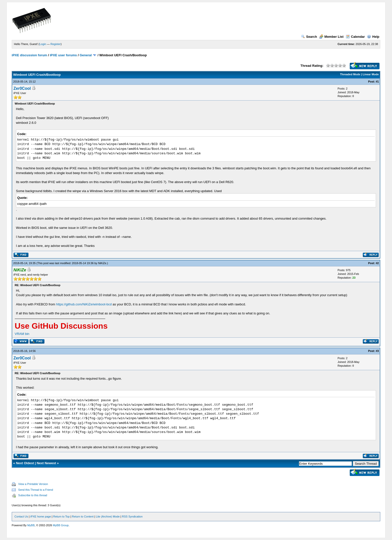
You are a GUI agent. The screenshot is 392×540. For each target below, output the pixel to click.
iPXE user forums (63, 55)
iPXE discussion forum (29, 55)
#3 (377, 351)
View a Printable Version (33, 484)
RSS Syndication (132, 516)
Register (56, 44)
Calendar (355, 37)
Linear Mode (371, 74)
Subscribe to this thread (33, 495)
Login (43, 44)
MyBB (31, 525)
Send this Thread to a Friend (36, 490)
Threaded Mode (350, 74)
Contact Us (21, 516)
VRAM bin (22, 334)
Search (309, 37)
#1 (377, 82)
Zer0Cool (22, 88)
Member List (331, 37)
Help (373, 37)
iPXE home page (41, 516)
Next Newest (46, 463)
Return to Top (61, 516)
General (85, 55)
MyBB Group (61, 525)
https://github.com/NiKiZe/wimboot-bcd (84, 304)
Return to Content (83, 516)
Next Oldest (25, 463)
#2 (377, 263)
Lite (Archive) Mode (108, 516)
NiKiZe (102, 263)
